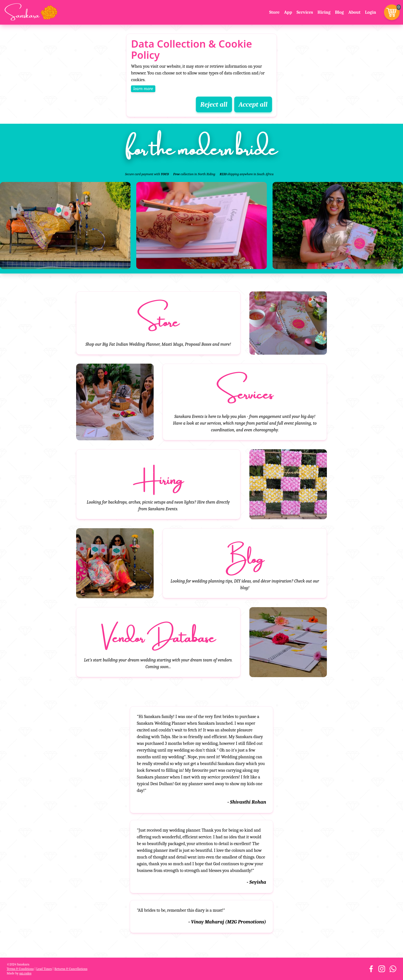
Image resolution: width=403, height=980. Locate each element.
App (288, 12)
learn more (143, 89)
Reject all (214, 104)
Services (305, 12)
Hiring (324, 12)
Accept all (253, 104)
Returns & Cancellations (71, 969)
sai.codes (25, 973)
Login (371, 12)
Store (274, 12)
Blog (339, 12)
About (355, 12)
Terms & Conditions (20, 969)
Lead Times (44, 969)
